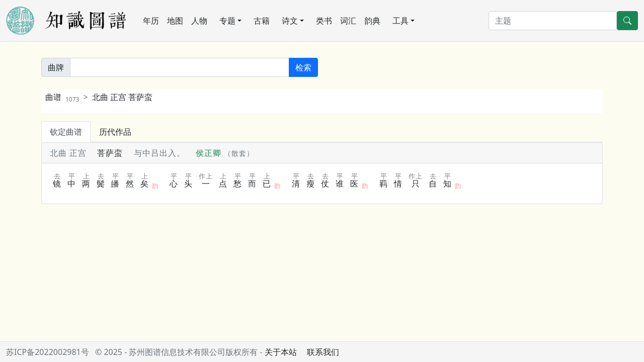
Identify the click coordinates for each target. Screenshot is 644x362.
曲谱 (62, 97)
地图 (175, 21)
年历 (151, 21)
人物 (199, 21)
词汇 (348, 21)
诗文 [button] (290, 21)
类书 (324, 21)
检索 (303, 67)
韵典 (372, 21)
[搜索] (553, 21)
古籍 (262, 21)
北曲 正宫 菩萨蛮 (122, 97)
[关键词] (180, 67)
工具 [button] (400, 21)
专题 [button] (227, 21)
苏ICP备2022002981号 (48, 352)
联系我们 (323, 352)
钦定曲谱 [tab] (66, 132)
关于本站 (281, 352)
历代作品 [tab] (115, 132)
